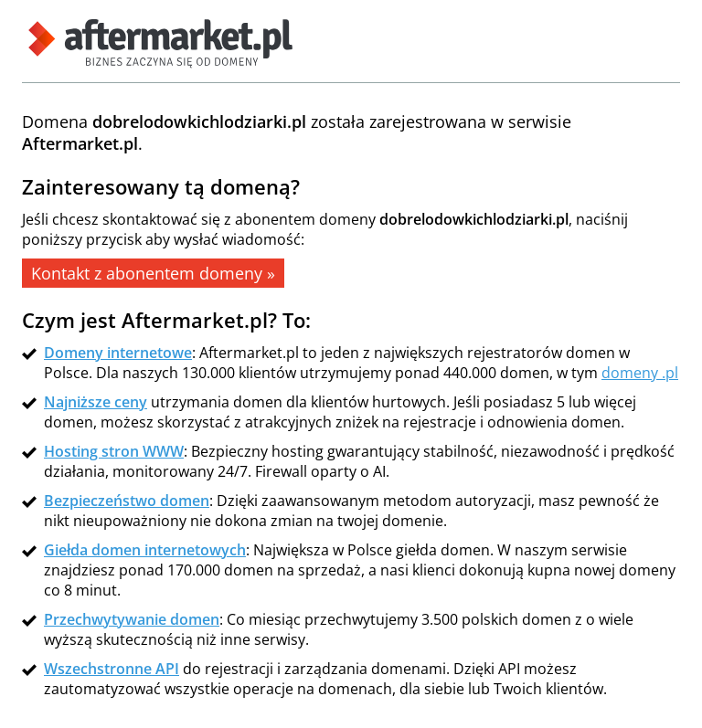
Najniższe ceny (96, 402)
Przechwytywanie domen (132, 619)
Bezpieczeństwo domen (127, 501)
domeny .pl (640, 373)
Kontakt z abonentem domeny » (153, 273)
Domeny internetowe (118, 353)
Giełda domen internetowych (145, 550)
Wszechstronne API (112, 669)
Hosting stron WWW (114, 451)
